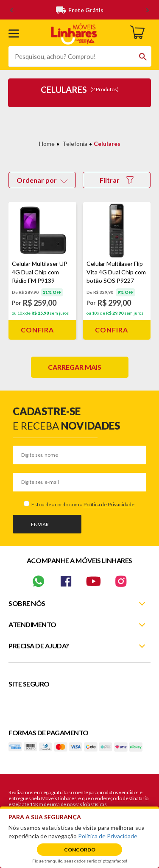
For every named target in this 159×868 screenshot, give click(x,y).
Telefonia (75, 144)
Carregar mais (75, 367)
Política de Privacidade (109, 504)
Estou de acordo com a (82, 504)
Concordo (80, 850)
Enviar (40, 524)
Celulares (107, 144)
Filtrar (117, 180)
